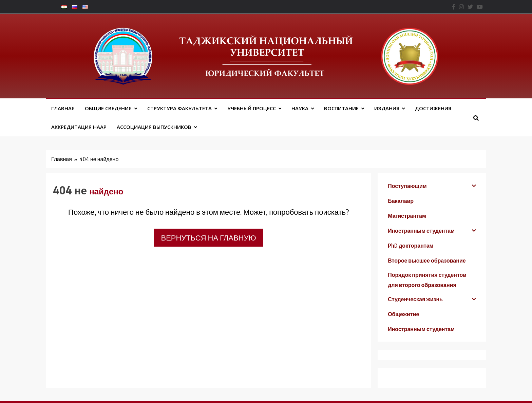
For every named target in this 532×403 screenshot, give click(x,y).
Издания (387, 108)
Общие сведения (108, 108)
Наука (300, 108)
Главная (63, 108)
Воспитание (341, 108)
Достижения (433, 108)
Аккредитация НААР (79, 127)
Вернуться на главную (208, 237)
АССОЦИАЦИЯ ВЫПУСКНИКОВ (154, 127)
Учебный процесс (252, 108)
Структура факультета (179, 108)
